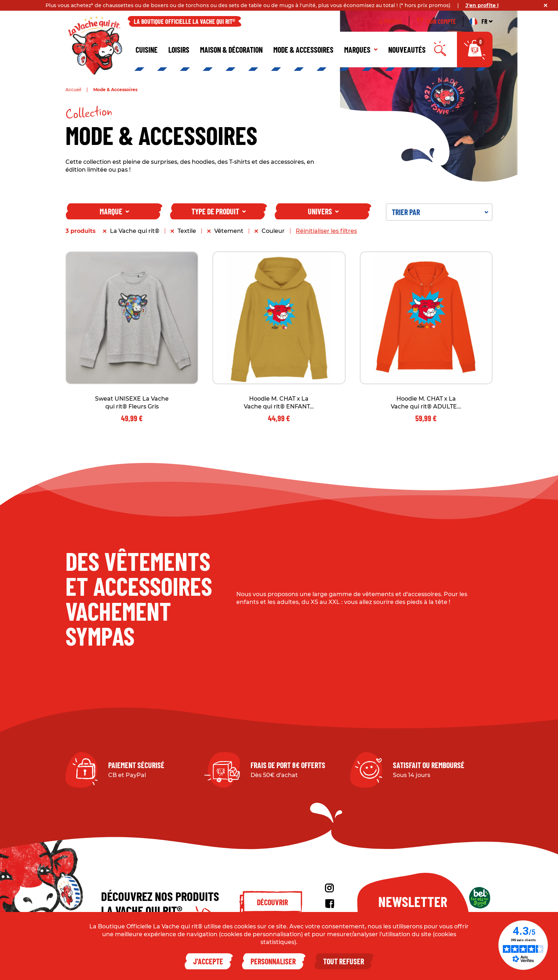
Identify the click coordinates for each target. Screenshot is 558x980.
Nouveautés (407, 49)
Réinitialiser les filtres (326, 231)
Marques (361, 49)
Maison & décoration (231, 49)
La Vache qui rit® (135, 231)
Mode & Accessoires (303, 49)
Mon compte (436, 21)
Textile (187, 231)
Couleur (273, 231)
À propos (391, 21)
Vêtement (229, 231)
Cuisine (147, 49)
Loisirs (179, 49)
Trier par (440, 212)
